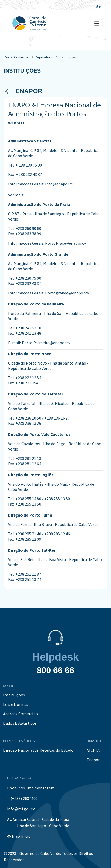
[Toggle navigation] (97, 23)
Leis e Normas (16, 704)
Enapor (93, 760)
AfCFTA (93, 750)
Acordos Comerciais (21, 714)
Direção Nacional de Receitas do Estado (38, 750)
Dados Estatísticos (20, 723)
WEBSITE (17, 123)
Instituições (14, 695)
